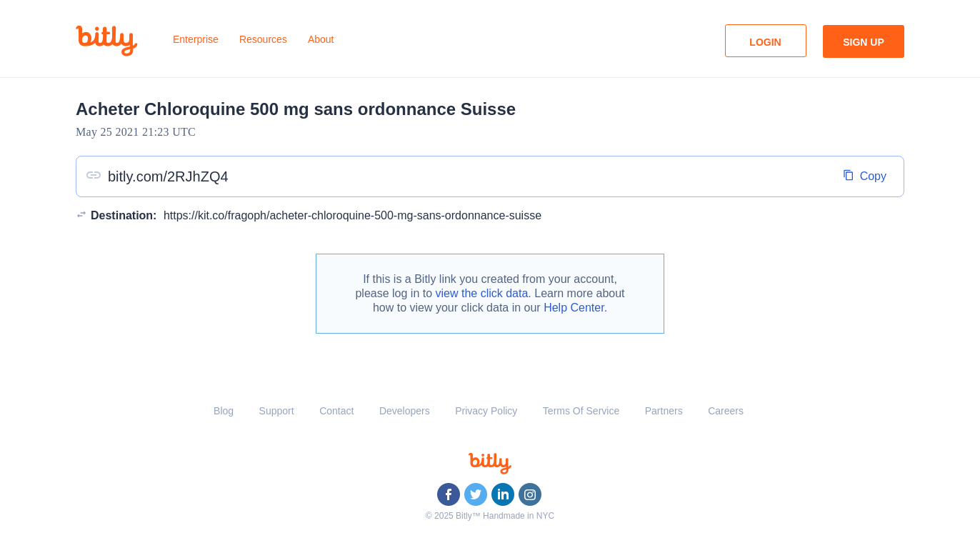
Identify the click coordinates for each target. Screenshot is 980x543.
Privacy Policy (486, 411)
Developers (405, 411)
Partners (664, 411)
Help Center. (575, 308)
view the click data (482, 293)
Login (765, 42)
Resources (263, 39)
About (321, 39)
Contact (336, 411)
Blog (224, 411)
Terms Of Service (581, 411)
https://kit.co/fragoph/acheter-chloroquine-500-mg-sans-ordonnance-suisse (352, 215)
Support (277, 411)
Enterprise (196, 39)
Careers (726, 411)
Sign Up (864, 42)
